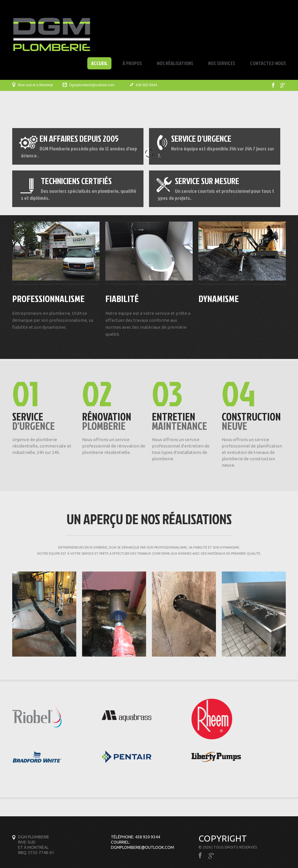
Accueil (99, 63)
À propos (132, 63)
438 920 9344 (146, 85)
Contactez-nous (268, 63)
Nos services (222, 63)
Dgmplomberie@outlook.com (92, 85)
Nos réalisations (175, 63)
